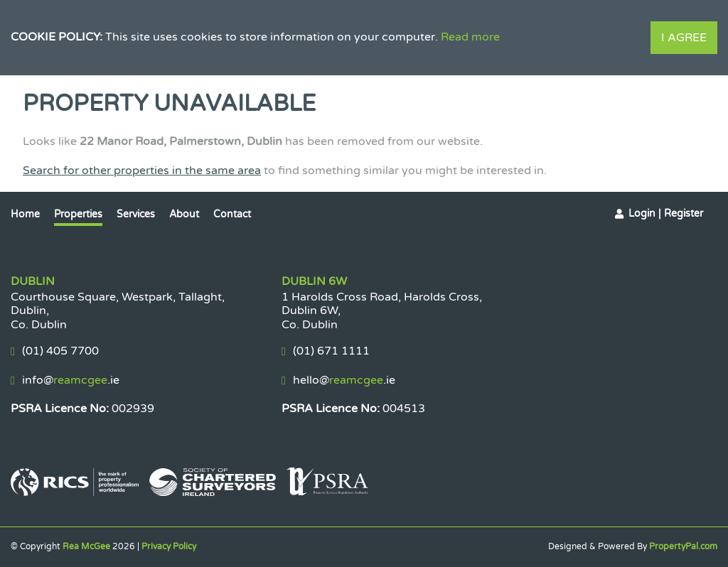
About (184, 214)
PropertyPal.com (683, 546)
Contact (232, 214)
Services (136, 214)
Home (25, 214)
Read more (470, 37)
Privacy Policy (169, 546)
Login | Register (666, 214)
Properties (78, 214)
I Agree (684, 38)
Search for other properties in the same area (142, 171)
